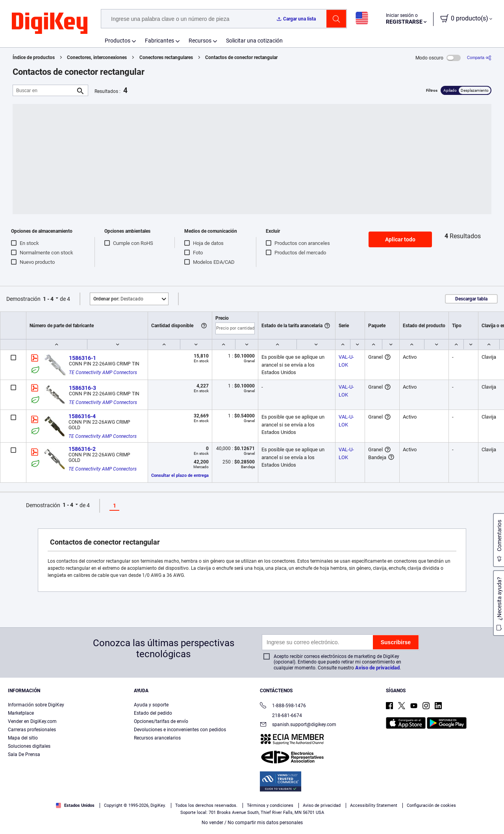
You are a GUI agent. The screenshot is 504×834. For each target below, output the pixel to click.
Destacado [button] (118, 299)
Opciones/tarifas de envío (161, 721)
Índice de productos (34, 57)
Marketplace (21, 713)
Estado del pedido (153, 713)
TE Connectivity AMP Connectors (103, 373)
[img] (50, 24)
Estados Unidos (75, 805)
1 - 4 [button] (48, 299)
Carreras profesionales (32, 730)
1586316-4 (82, 416)
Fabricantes (159, 41)
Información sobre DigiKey (36, 705)
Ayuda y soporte (151, 705)
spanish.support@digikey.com (298, 725)
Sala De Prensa (24, 754)
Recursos (200, 41)
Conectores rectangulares (166, 57)
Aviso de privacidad (377, 668)
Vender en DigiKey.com (32, 721)
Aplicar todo (400, 239)
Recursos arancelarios (157, 738)
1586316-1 (82, 358)
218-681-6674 (281, 715)
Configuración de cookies (431, 805)
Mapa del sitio (23, 738)
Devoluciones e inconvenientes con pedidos (180, 730)
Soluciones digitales (29, 746)
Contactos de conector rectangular (241, 57)
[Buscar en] (44, 90)
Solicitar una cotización (254, 41)
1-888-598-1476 (283, 706)
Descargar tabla (471, 299)
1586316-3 (82, 388)
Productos (118, 41)
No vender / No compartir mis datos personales (252, 823)
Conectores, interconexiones (97, 57)
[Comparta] (479, 58)
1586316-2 (82, 449)
